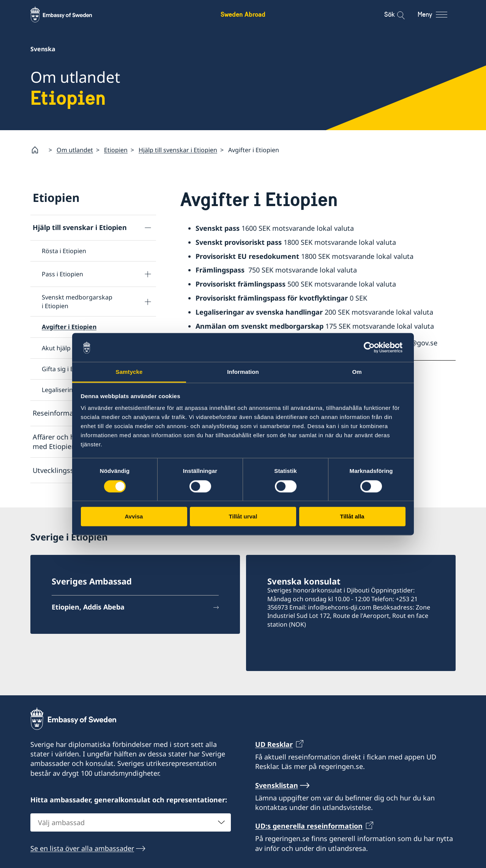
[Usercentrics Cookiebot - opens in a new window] (372, 347)
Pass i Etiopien (62, 274)
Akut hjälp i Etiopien (70, 348)
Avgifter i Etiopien (69, 327)
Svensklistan (277, 785)
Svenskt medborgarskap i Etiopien (77, 301)
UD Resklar (274, 744)
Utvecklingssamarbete (69, 470)
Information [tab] (243, 372)
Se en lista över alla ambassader (82, 848)
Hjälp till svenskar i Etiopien (178, 150)
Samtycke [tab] (129, 372)
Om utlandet (75, 150)
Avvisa (134, 517)
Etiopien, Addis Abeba (88, 607)
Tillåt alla (352, 517)
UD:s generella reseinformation (309, 826)
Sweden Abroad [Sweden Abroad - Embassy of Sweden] (243, 14)
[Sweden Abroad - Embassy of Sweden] (68, 14)
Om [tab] (357, 372)
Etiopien (116, 150)
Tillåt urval (243, 517)
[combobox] (131, 822)
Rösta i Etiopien (64, 251)
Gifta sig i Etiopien (68, 369)
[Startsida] (38, 150)
